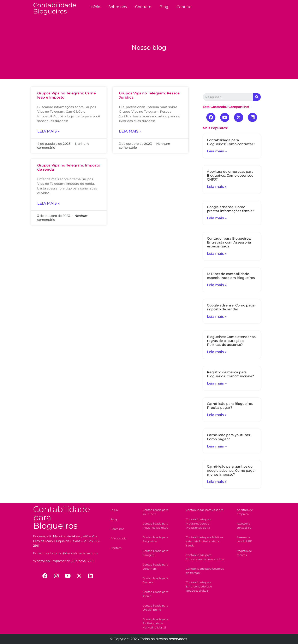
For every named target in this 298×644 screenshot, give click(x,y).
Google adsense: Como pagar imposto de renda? (232, 307)
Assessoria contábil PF (244, 539)
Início (95, 7)
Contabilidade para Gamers (155, 580)
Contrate (143, 7)
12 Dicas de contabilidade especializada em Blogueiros (231, 276)
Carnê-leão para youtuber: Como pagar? (229, 437)
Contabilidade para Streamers (155, 567)
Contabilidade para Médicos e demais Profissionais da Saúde (204, 541)
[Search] (257, 97)
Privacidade (119, 538)
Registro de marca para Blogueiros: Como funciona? (230, 374)
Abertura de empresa (245, 512)
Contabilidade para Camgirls (155, 553)
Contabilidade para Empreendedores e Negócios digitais (199, 586)
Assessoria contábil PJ (244, 526)
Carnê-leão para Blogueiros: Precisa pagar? (230, 406)
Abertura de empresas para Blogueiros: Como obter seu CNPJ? (230, 175)
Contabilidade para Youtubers (155, 512)
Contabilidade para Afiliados (205, 510)
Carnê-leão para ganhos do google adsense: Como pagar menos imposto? (231, 470)
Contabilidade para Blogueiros (155, 539)
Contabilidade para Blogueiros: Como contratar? (231, 142)
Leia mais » (48, 131)
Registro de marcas (244, 553)
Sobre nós (118, 7)
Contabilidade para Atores (155, 594)
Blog (164, 7)
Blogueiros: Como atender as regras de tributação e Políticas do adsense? (231, 341)
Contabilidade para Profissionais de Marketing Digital (155, 623)
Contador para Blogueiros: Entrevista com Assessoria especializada (229, 242)
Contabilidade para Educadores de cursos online (205, 557)
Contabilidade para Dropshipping (155, 608)
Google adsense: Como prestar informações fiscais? (231, 209)
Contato (184, 7)
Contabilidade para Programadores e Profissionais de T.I (199, 523)
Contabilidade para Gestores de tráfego (205, 571)
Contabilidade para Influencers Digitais (155, 526)
